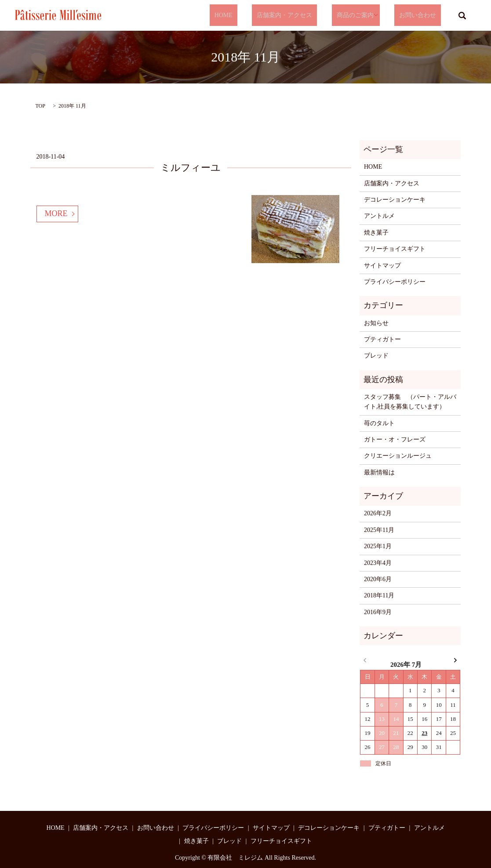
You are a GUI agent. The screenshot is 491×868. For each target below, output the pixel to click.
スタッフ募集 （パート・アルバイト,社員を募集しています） (410, 402)
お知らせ (376, 323)
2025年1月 (378, 546)
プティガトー (382, 339)
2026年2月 (378, 513)
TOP (40, 106)
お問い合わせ (422, 16)
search (462, 15)
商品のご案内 (364, 16)
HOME (252, 16)
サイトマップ (382, 266)
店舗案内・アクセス (304, 16)
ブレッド (376, 356)
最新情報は (379, 472)
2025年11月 (379, 530)
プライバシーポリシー (395, 282)
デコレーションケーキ (395, 200)
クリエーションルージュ (398, 456)
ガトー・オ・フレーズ (395, 439)
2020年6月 (378, 579)
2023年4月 (378, 563)
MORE (56, 213)
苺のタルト (379, 423)
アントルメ (379, 216)
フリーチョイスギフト (395, 249)
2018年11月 (379, 595)
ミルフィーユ (191, 168)
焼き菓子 (376, 233)
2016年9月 (378, 612)
